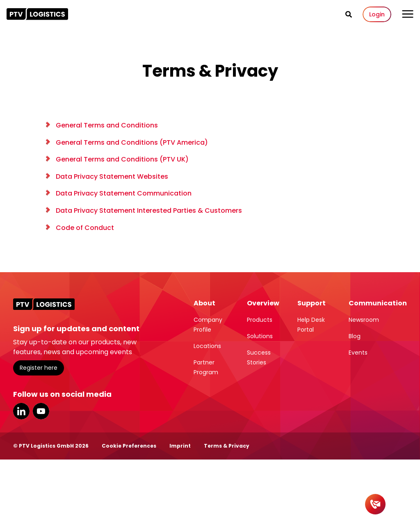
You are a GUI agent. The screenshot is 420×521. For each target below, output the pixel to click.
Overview (263, 303)
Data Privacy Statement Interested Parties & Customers (149, 210)
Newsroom (364, 320)
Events (358, 353)
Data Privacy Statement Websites (112, 176)
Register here (39, 368)
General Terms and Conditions (107, 125)
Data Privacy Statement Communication (124, 193)
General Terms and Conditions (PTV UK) (122, 159)
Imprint (180, 446)
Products (260, 320)
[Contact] (375, 504)
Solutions (260, 336)
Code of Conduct (85, 228)
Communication (378, 303)
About (204, 303)
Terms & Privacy (227, 446)
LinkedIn (21, 411)
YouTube (41, 411)
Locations (207, 346)
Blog (355, 336)
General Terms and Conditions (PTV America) (132, 142)
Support (312, 303)
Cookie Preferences (129, 446)
